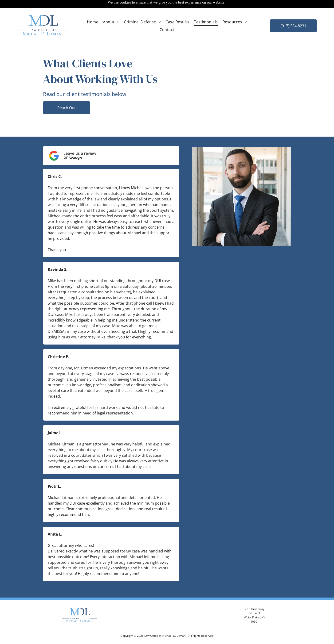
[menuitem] (93, 10)
